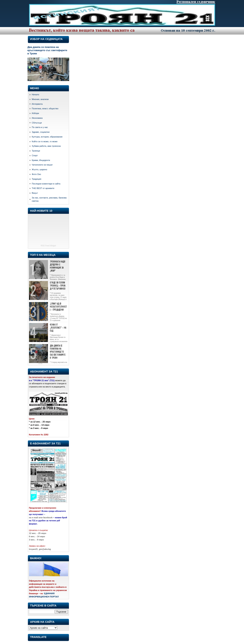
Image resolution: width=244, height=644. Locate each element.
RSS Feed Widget (48, 246)
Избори (35, 113)
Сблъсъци (37, 123)
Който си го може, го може (45, 141)
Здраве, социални (41, 132)
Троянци (36, 151)
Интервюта (37, 104)
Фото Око (36, 174)
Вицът (35, 193)
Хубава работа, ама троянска (46, 146)
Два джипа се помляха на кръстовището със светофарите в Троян (47, 50)
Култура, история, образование (47, 137)
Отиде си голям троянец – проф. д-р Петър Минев (58, 286)
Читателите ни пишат (42, 165)
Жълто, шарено (40, 169)
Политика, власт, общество (45, 109)
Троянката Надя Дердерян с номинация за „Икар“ (58, 266)
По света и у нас (40, 127)
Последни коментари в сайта (46, 184)
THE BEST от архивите (43, 188)
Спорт (35, 155)
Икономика (37, 118)
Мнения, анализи (40, 99)
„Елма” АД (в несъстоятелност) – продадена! (58, 307)
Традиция (37, 179)
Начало (36, 94)
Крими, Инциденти (41, 160)
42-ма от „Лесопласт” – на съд (58, 328)
